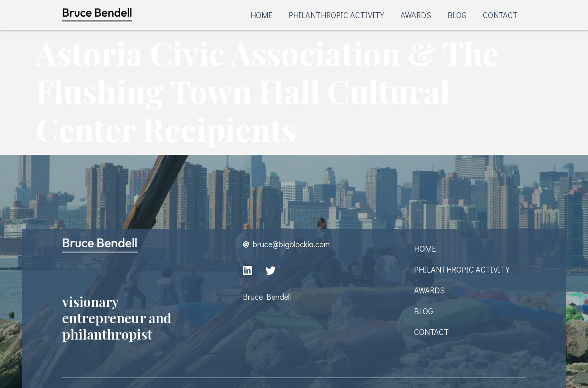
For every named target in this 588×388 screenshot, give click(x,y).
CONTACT (500, 15)
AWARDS (416, 15)
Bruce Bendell (267, 297)
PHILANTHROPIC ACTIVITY (336, 15)
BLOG (457, 15)
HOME (261, 15)
